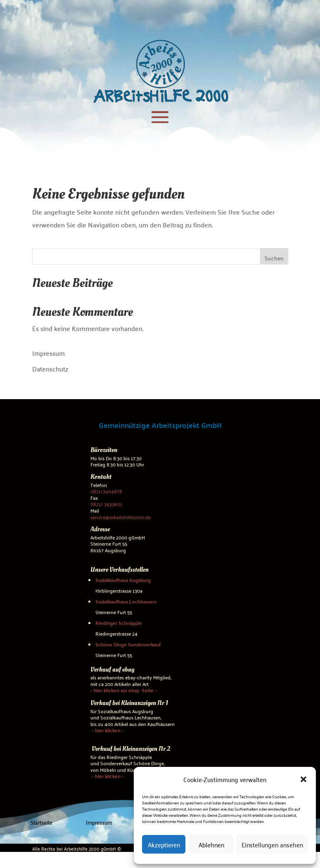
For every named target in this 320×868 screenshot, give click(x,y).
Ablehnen (211, 844)
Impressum (49, 353)
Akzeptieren (164, 844)
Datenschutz (50, 369)
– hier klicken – (107, 730)
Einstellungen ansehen (272, 844)
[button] (303, 779)
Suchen (274, 258)
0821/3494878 (106, 491)
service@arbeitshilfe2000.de (121, 517)
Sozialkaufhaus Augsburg (123, 579)
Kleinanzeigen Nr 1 (145, 703)
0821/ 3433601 (106, 504)
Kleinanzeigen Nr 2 (146, 749)
